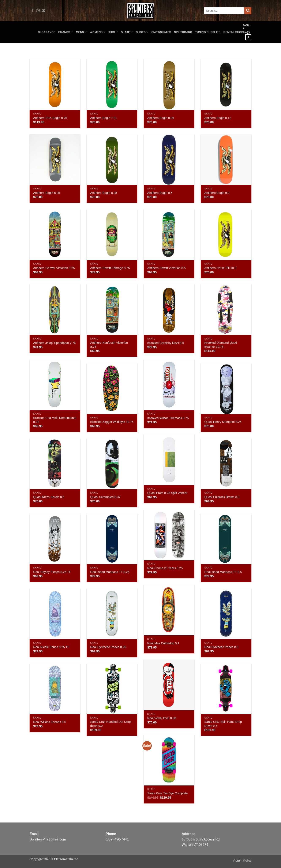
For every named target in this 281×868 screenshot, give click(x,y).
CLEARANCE (47, 32)
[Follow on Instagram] (38, 11)
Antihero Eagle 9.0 (217, 193)
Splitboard (183, 32)
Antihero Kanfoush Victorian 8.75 (109, 345)
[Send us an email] (43, 11)
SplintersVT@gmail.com (48, 839)
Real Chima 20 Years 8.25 (165, 568)
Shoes (142, 32)
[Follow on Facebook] (32, 11)
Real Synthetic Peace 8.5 (221, 647)
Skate (127, 32)
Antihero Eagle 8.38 (104, 193)
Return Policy (242, 861)
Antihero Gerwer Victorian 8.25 (54, 268)
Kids (113, 32)
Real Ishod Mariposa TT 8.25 (110, 572)
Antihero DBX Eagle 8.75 (50, 118)
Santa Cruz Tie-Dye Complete (167, 793)
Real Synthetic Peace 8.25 (108, 647)
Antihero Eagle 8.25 (46, 193)
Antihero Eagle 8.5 (160, 193)
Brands (66, 32)
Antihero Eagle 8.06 (161, 118)
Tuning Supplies (208, 32)
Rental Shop (233, 32)
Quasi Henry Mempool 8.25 (223, 422)
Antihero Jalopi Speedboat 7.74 (54, 343)
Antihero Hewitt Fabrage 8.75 (110, 268)
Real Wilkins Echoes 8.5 (50, 722)
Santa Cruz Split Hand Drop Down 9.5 (223, 724)
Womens (98, 32)
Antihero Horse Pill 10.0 (220, 268)
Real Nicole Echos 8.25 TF (51, 647)
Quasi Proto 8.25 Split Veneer (167, 493)
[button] (247, 32)
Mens (81, 32)
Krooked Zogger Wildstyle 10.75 (112, 422)
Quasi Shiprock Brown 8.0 (222, 497)
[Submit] (248, 11)
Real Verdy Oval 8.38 (162, 718)
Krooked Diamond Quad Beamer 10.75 (221, 345)
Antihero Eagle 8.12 (218, 118)
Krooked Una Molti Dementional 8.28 (55, 420)
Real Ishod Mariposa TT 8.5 (223, 572)
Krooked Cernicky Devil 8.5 (166, 343)
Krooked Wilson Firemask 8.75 (168, 418)
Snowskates (161, 32)
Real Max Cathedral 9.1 (163, 643)
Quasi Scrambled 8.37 (105, 497)
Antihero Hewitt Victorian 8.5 (166, 268)
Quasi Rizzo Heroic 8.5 (49, 497)
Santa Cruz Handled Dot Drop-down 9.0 (111, 724)
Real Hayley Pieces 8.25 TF (52, 572)
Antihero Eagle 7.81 (104, 118)
